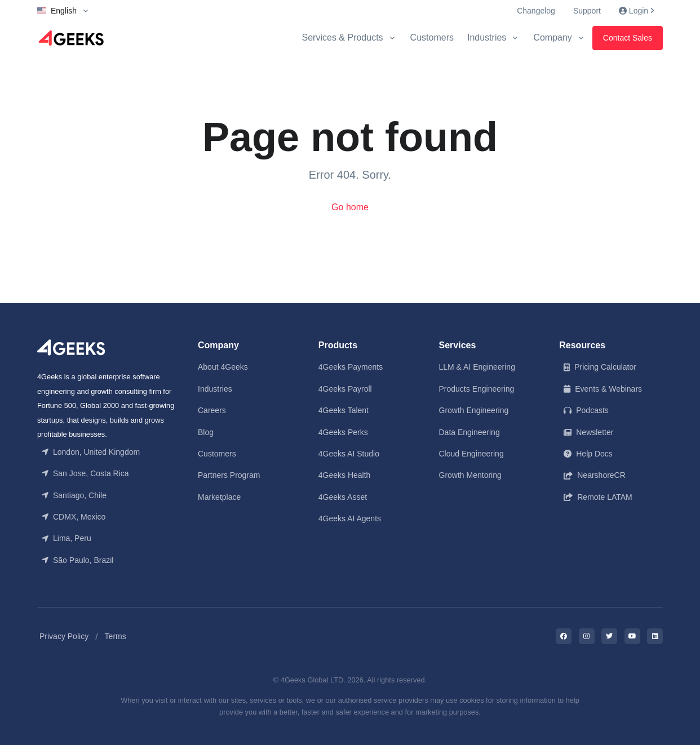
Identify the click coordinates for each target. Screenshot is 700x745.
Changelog (536, 11)
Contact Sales (628, 38)
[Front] (71, 347)
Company (552, 37)
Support (587, 11)
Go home (350, 207)
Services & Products (343, 37)
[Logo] (71, 38)
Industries (487, 37)
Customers (432, 37)
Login (636, 11)
